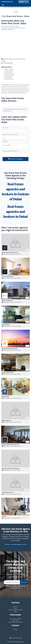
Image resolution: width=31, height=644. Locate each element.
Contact (15, 629)
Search (24, 582)
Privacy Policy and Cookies (16, 622)
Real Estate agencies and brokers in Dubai (16, 7)
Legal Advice (15, 620)
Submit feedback (15, 159)
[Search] (22, 2)
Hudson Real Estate (8, 373)
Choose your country (16, 638)
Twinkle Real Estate (8, 493)
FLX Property (6, 325)
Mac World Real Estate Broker (11, 469)
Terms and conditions (15, 619)
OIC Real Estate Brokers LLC (10, 253)
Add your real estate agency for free (15, 544)
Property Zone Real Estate (10, 349)
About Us (15, 607)
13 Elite (4, 517)
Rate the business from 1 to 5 (10, 135)
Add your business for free (15, 610)
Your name (5, 128)
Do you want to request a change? (10, 26)
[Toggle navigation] (3, 5)
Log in (16, 608)
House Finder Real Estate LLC (10, 445)
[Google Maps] (15, 44)
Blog (16, 611)
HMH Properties (7, 421)
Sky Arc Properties (7, 301)
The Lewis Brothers (8, 277)
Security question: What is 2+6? (11, 151)
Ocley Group (5, 397)
